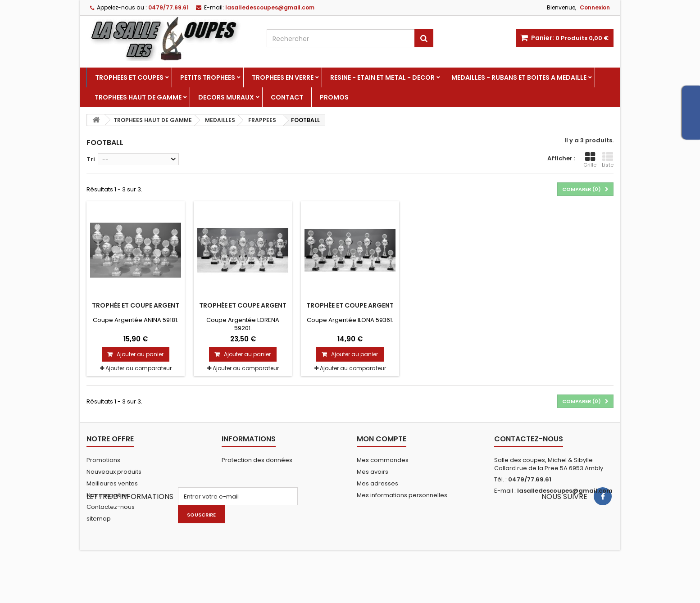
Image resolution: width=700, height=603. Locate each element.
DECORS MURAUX (226, 97)
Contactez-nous (111, 507)
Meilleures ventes (112, 483)
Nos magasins (107, 495)
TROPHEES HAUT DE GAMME (138, 97)
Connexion (595, 7)
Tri (91, 159)
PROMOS (334, 97)
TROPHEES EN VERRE (283, 77)
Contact (287, 97)
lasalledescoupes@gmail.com (565, 491)
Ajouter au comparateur (139, 368)
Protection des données (257, 460)
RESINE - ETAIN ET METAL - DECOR (382, 77)
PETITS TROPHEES (208, 77)
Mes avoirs (373, 472)
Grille (590, 160)
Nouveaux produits (114, 472)
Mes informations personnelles (402, 495)
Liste (608, 160)
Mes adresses (377, 483)
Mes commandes (383, 460)
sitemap (99, 519)
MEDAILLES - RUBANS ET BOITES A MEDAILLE (519, 77)
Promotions (103, 460)
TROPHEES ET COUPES (129, 77)
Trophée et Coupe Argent (136, 305)
